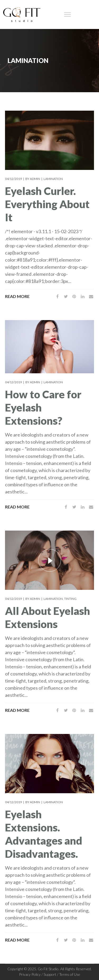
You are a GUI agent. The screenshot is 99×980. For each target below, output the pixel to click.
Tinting (70, 599)
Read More (17, 296)
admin (35, 179)
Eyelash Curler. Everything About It (47, 204)
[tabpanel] (50, 347)
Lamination (53, 179)
